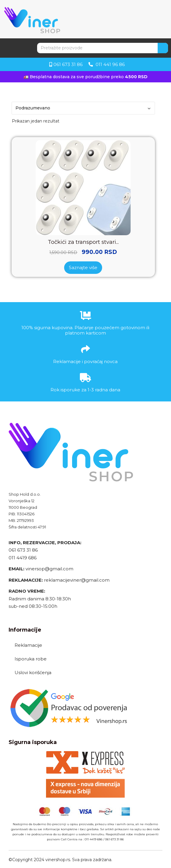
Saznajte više (83, 267)
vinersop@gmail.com (49, 569)
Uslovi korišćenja (33, 672)
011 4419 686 (23, 558)
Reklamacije (28, 645)
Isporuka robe (31, 659)
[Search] (163, 48)
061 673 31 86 (23, 550)
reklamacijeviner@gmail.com (77, 580)
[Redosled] (83, 108)
